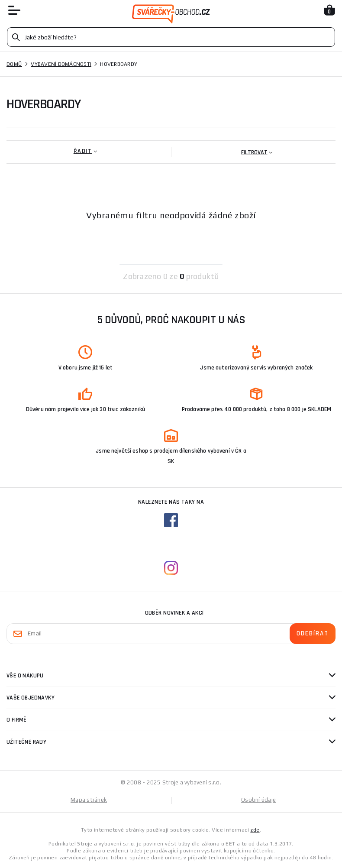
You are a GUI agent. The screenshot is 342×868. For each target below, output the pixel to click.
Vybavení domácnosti (61, 64)
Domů (14, 64)
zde (255, 830)
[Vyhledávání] (171, 37)
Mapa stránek (89, 800)
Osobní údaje (258, 800)
